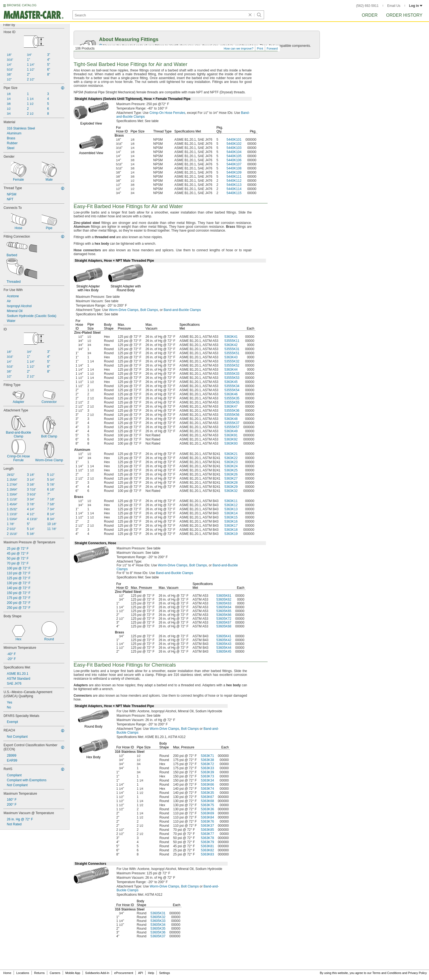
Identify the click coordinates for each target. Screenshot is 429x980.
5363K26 (231, 474)
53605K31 (158, 913)
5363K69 (207, 813)
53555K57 (232, 427)
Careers (55, 973)
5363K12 (231, 505)
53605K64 (224, 607)
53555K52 (232, 365)
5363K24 (231, 466)
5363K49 (231, 431)
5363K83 (207, 854)
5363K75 (207, 805)
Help (151, 973)
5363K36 (207, 809)
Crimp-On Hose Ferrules (167, 113)
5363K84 (207, 817)
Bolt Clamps (149, 310)
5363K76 (207, 822)
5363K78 (207, 838)
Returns (40, 973)
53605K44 (224, 648)
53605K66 (224, 615)
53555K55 (232, 402)
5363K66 (207, 785)
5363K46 (231, 394)
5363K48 (231, 419)
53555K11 (232, 341)
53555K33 (232, 374)
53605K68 (224, 626)
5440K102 (234, 144)
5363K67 (207, 797)
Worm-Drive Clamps (124, 310)
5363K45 (231, 382)
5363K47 (231, 407)
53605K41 (224, 636)
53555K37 (232, 423)
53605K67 (224, 622)
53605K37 (158, 936)
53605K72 (224, 619)
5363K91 (231, 435)
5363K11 (231, 501)
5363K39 (207, 772)
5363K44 (231, 370)
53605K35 (158, 929)
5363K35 (207, 793)
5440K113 (234, 185)
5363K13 (231, 509)
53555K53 (232, 378)
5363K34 (207, 780)
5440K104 (234, 152)
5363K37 (207, 826)
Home (7, 973)
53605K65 (224, 611)
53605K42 (224, 640)
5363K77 (207, 834)
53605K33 (158, 921)
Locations (23, 973)
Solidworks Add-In (97, 973)
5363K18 (231, 530)
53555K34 (232, 386)
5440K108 (234, 168)
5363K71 (207, 756)
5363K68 (207, 801)
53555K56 (232, 415)
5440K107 (234, 164)
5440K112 (234, 181)
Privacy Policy (418, 973)
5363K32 (231, 491)
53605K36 (158, 932)
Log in (416, 6)
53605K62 (224, 599)
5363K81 (207, 846)
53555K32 (232, 361)
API (141, 973)
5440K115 (234, 193)
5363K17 (231, 526)
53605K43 (224, 644)
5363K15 (231, 517)
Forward (272, 48)
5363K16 (231, 521)
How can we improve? (239, 48)
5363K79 (207, 842)
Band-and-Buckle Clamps (182, 310)
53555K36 (232, 411)
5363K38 (207, 760)
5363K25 (231, 470)
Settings (164, 973)
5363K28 (231, 483)
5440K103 (234, 148)
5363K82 (207, 850)
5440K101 (234, 140)
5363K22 (231, 458)
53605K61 (224, 596)
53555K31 (232, 349)
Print (260, 48)
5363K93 (231, 443)
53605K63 (224, 603)
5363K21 (231, 454)
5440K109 (234, 172)
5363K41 (231, 337)
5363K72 (207, 764)
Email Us (394, 6)
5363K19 (231, 534)
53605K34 (158, 925)
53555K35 (232, 398)
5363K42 (231, 345)
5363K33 (207, 768)
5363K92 (231, 439)
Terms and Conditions (387, 973)
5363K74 (207, 789)
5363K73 (207, 776)
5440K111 (234, 177)
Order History (404, 15)
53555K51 (232, 353)
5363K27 (231, 479)
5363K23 (231, 462)
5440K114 (234, 189)
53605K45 (224, 652)
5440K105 (234, 156)
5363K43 (231, 357)
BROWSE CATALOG (22, 5)
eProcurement (124, 973)
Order (370, 15)
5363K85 (207, 830)
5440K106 (234, 160)
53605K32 (158, 917)
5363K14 (231, 513)
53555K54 (232, 390)
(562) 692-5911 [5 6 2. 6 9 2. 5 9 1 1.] (367, 6)
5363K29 (231, 487)
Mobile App (73, 973)
